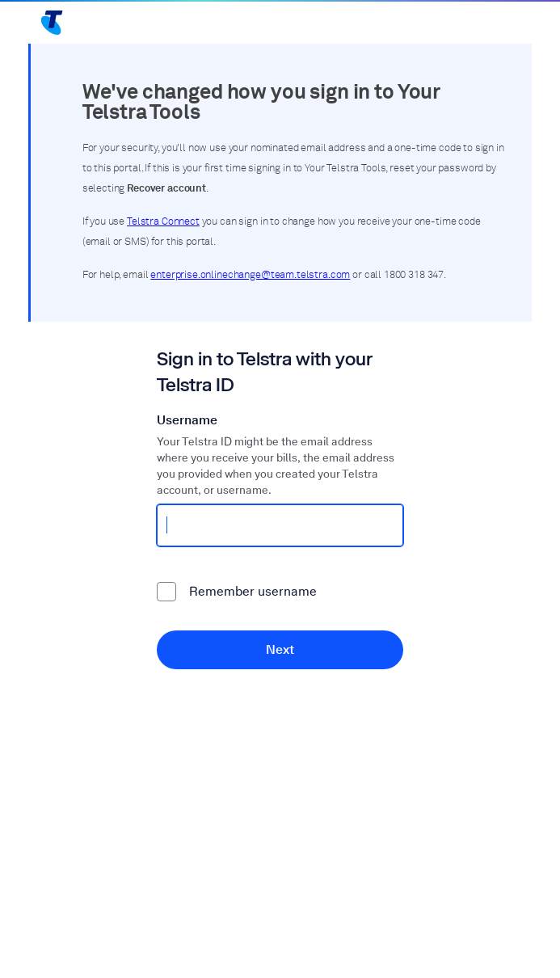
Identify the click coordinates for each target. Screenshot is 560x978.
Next (280, 649)
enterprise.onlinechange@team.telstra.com (250, 275)
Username (187, 420)
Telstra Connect (163, 222)
